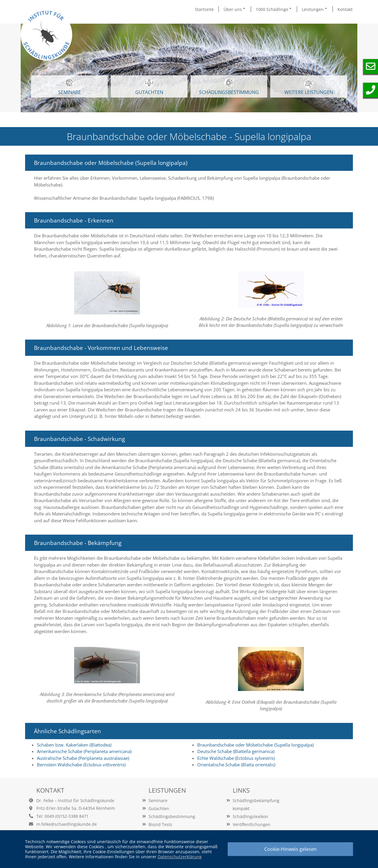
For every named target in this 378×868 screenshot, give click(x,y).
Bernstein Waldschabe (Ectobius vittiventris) (81, 765)
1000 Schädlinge (274, 9)
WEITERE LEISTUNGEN (309, 88)
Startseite (204, 9)
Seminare (158, 800)
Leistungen (315, 9)
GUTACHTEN (149, 87)
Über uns (235, 9)
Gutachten (159, 808)
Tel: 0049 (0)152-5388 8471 (62, 816)
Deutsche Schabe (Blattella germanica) (236, 751)
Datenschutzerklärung (180, 857)
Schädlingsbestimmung (229, 87)
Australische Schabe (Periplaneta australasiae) (83, 758)
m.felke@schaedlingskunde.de (67, 824)
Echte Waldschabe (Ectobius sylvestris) (236, 758)
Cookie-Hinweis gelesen (290, 849)
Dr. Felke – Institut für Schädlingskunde (75, 800)
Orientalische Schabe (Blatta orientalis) (236, 765)
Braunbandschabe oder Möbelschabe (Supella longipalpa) (255, 745)
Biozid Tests (160, 824)
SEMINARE (70, 87)
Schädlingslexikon (250, 816)
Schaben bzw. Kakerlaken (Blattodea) (74, 745)
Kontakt (345, 9)
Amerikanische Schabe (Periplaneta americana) (84, 751)
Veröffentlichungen (252, 824)
